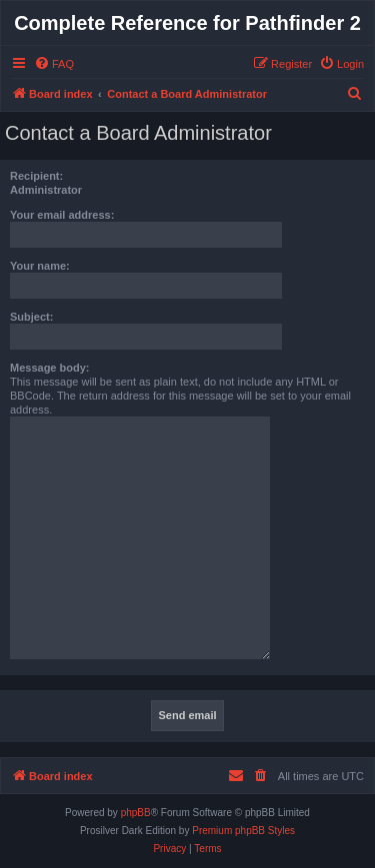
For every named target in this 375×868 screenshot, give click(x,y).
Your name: (40, 266)
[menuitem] (54, 64)
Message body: (49, 368)
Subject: (31, 317)
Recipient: (36, 176)
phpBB (136, 813)
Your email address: (62, 215)
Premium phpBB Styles (243, 831)
